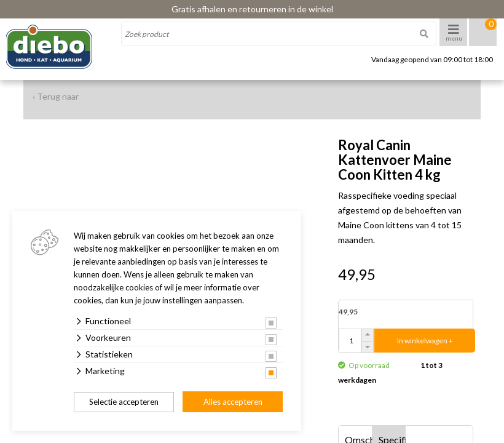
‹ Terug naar (56, 96)
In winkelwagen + (425, 341)
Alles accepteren (233, 402)
